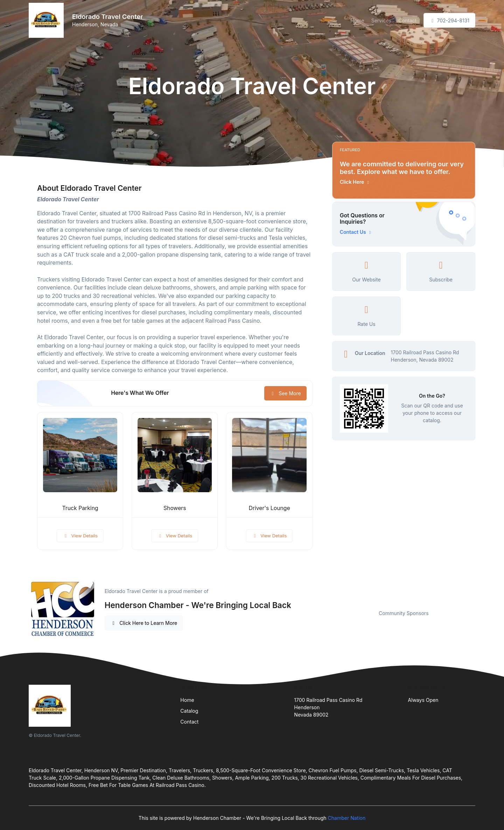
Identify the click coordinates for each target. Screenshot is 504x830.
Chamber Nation (347, 818)
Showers (175, 508)
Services (381, 20)
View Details (80, 536)
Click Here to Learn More (144, 623)
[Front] (48, 20)
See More (285, 393)
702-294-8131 (449, 20)
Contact (407, 20)
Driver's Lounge (269, 508)
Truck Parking (80, 508)
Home (357, 20)
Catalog (189, 711)
